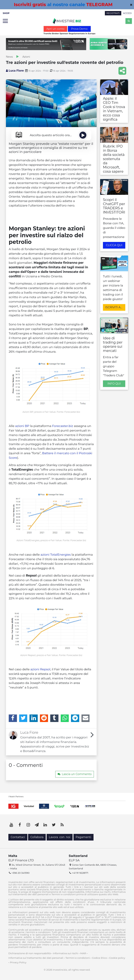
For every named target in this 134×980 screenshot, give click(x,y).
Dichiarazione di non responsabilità (30, 953)
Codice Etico (99, 958)
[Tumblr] (54, 718)
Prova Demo (79, 29)
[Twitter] (23, 718)
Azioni (26, 57)
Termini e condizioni (78, 958)
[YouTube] (11, 825)
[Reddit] (44, 718)
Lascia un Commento (75, 774)
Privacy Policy (18, 962)
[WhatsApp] (65, 718)
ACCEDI (127, 13)
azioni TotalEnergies (56, 555)
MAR (83, 953)
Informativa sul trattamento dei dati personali (36, 958)
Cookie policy (117, 958)
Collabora (37, 837)
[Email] (86, 718)
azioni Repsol (40, 669)
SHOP (6, 13)
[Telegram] (75, 718)
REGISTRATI (113, 13)
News (9, 57)
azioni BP (22, 426)
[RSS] (62, 825)
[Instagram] (28, 825)
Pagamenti (83, 837)
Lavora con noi (60, 837)
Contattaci (18, 837)
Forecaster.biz (63, 426)
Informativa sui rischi (65, 953)
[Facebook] (13, 718)
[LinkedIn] (34, 718)
